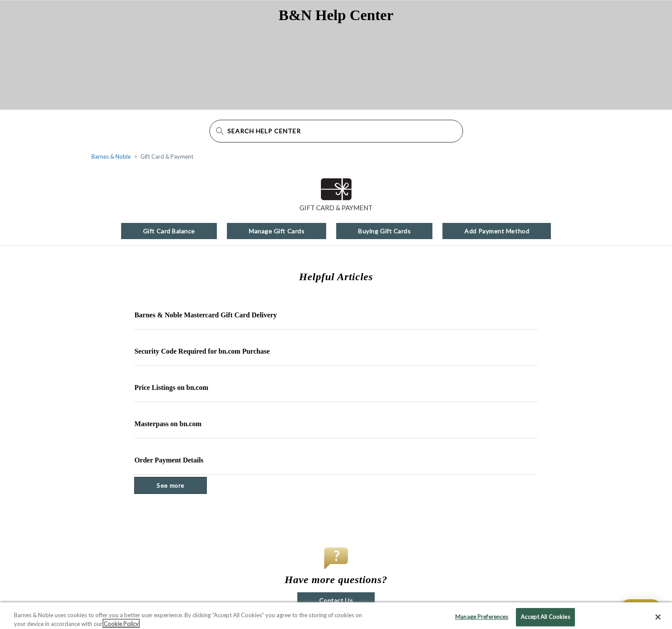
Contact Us (336, 600)
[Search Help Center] (336, 131)
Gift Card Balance (169, 231)
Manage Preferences (482, 619)
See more (181, 485)
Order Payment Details (169, 460)
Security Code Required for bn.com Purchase (202, 351)
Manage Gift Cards (277, 231)
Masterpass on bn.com (168, 424)
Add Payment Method (497, 231)
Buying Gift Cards (384, 231)
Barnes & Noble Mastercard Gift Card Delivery (205, 315)
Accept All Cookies (545, 619)
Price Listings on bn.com (171, 387)
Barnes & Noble (111, 156)
